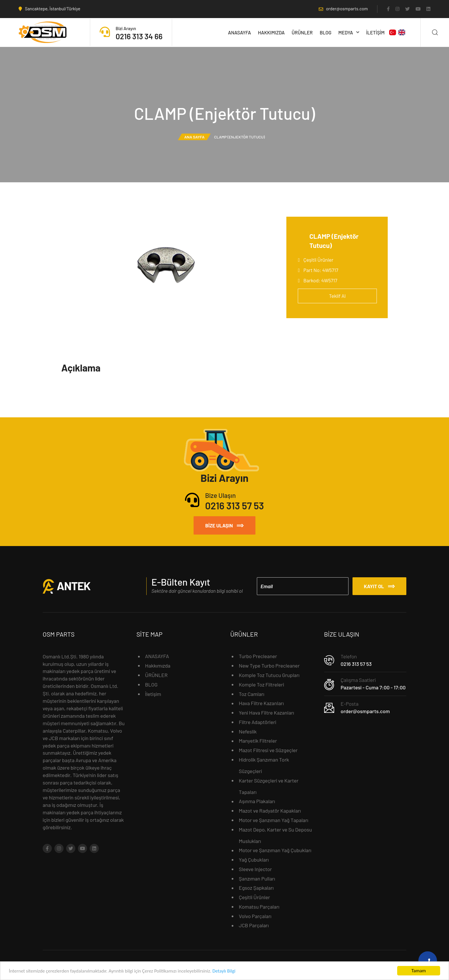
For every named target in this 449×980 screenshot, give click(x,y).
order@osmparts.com (365, 711)
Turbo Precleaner (258, 656)
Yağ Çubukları (254, 860)
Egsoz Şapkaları (256, 888)
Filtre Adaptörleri (258, 722)
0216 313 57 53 (356, 664)
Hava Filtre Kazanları (261, 703)
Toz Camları (252, 694)
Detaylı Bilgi (224, 972)
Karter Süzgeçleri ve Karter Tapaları (269, 786)
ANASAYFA (239, 32)
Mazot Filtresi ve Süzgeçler (268, 750)
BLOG (325, 32)
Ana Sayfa (194, 137)
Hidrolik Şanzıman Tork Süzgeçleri (264, 765)
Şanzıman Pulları (257, 879)
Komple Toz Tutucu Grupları (269, 675)
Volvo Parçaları (255, 916)
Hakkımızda (271, 32)
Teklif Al (337, 296)
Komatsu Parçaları (259, 907)
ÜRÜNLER (302, 32)
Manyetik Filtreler (258, 741)
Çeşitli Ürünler (318, 260)
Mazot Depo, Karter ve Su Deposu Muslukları (275, 835)
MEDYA (349, 32)
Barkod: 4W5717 (320, 280)
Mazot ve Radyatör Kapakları (270, 811)
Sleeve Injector (255, 869)
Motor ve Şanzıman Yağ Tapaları (274, 820)
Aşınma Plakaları (257, 801)
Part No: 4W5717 (321, 270)
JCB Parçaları (254, 925)
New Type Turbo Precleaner (269, 666)
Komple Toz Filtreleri (261, 684)
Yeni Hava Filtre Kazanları (266, 713)
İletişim (375, 32)
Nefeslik (248, 731)
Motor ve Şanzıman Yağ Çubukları (275, 850)
